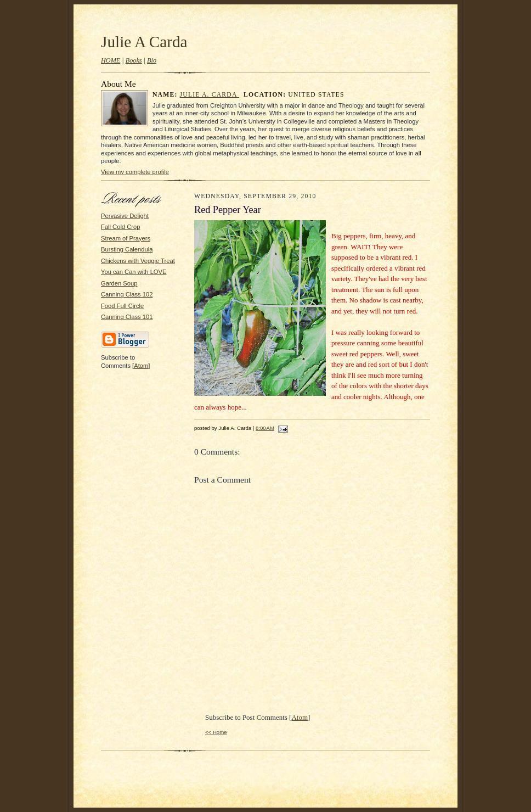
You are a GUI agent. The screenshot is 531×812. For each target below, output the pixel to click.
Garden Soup (119, 283)
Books (134, 60)
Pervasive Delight (125, 216)
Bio (152, 60)
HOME (111, 60)
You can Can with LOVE (134, 272)
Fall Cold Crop (120, 227)
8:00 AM (265, 428)
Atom (141, 366)
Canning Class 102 (127, 294)
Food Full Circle (122, 306)
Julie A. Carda (210, 95)
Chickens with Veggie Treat (138, 261)
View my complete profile (135, 172)
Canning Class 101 (127, 317)
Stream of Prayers (126, 238)
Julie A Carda (144, 42)
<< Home (216, 732)
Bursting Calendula (127, 249)
